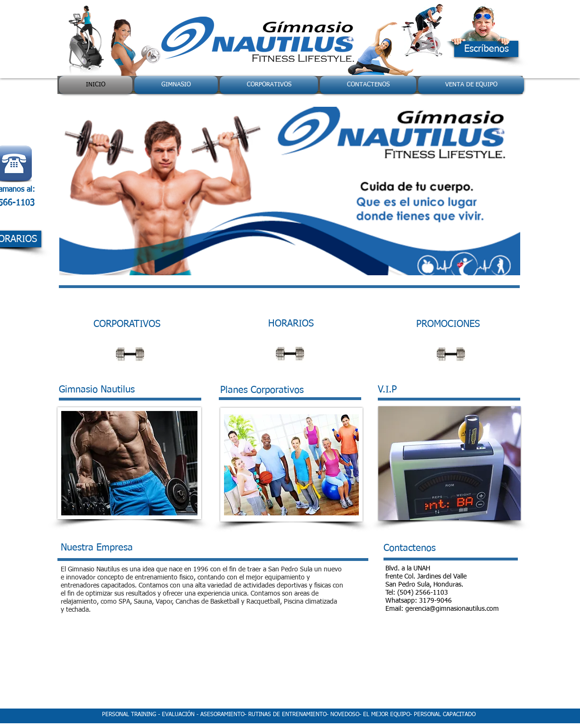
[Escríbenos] (486, 49)
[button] (290, 191)
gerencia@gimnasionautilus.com (452, 609)
